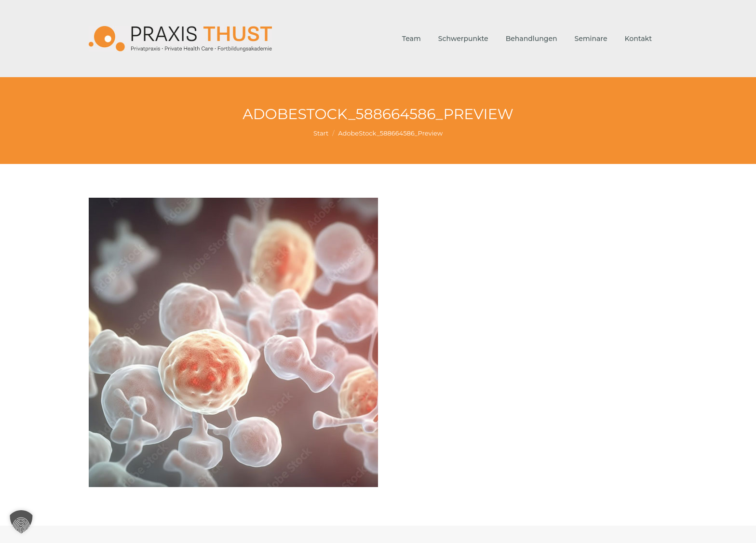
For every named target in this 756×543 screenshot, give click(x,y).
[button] (21, 522)
